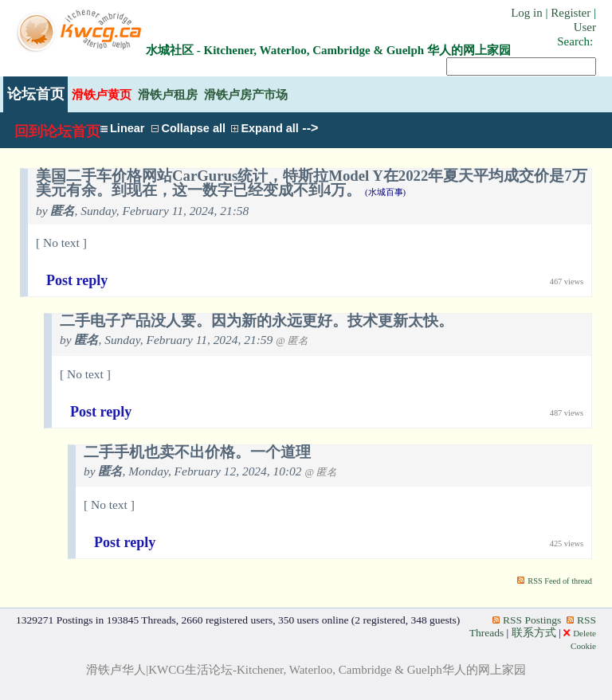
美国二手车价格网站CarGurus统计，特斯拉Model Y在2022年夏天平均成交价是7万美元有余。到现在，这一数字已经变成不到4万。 (312, 184)
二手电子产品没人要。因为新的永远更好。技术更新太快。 (257, 321)
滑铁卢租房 (168, 94)
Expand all (265, 128)
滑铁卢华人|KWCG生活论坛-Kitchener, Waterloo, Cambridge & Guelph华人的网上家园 (306, 670)
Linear (123, 128)
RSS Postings (527, 620)
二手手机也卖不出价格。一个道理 (197, 452)
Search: (575, 41)
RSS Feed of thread (560, 581)
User (585, 27)
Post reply (77, 280)
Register (571, 13)
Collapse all (188, 128)
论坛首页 (36, 94)
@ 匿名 (292, 341)
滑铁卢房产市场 (246, 94)
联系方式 (534, 633)
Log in (527, 13)
